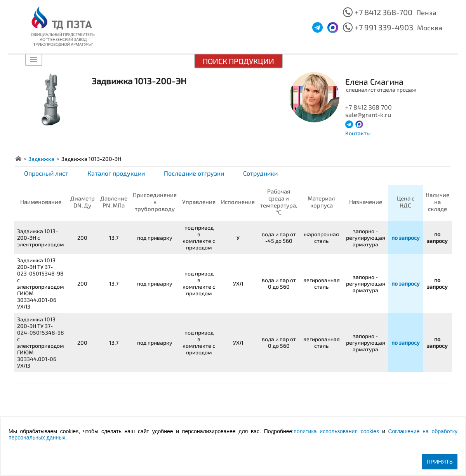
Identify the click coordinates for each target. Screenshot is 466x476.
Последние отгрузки (194, 173)
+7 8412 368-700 (383, 12)
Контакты (358, 133)
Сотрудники (260, 173)
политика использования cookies (336, 431)
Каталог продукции (116, 173)
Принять (440, 462)
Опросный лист (46, 173)
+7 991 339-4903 (384, 27)
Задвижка (41, 159)
